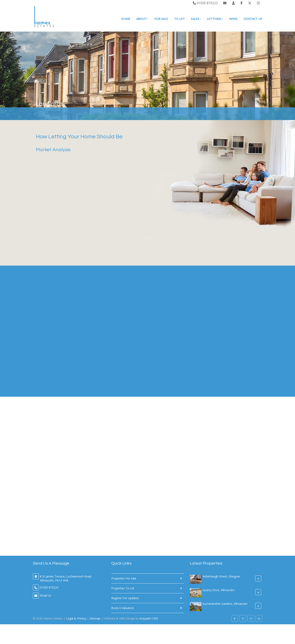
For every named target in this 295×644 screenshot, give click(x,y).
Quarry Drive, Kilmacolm (219, 590)
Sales (196, 19)
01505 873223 (205, 3)
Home (126, 19)
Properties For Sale (124, 578)
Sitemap (95, 618)
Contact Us (253, 19)
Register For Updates (125, 598)
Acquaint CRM (149, 618)
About (142, 19)
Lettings (215, 19)
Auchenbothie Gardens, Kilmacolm (225, 604)
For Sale (161, 19)
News (233, 19)
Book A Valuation (123, 608)
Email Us (45, 595)
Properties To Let (123, 588)
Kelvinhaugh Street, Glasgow (221, 576)
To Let (179, 19)
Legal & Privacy (76, 618)
